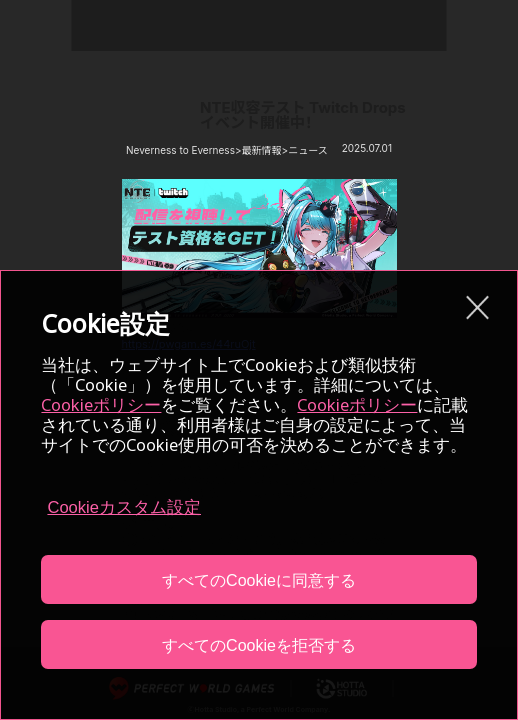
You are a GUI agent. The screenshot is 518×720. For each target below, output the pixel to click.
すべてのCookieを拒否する (259, 645)
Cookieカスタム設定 (124, 507)
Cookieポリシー (101, 404)
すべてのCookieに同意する (259, 580)
